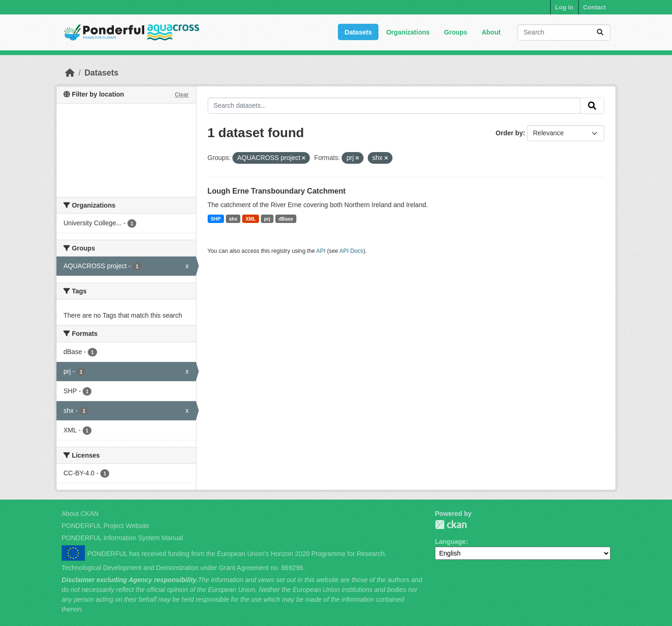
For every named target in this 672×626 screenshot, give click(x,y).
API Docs (351, 251)
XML (251, 219)
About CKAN (80, 514)
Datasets (358, 32)
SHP (216, 219)
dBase (286, 219)
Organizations (408, 32)
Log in (564, 7)
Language (450, 542)
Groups (456, 32)
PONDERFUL (451, 525)
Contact (595, 7)
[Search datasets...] (564, 32)
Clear (182, 95)
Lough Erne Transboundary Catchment (277, 191)
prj (267, 219)
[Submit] (600, 32)
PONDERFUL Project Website (105, 526)
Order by (509, 133)
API (321, 251)
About (491, 32)
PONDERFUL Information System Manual (122, 538)
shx (233, 219)
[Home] (70, 73)
